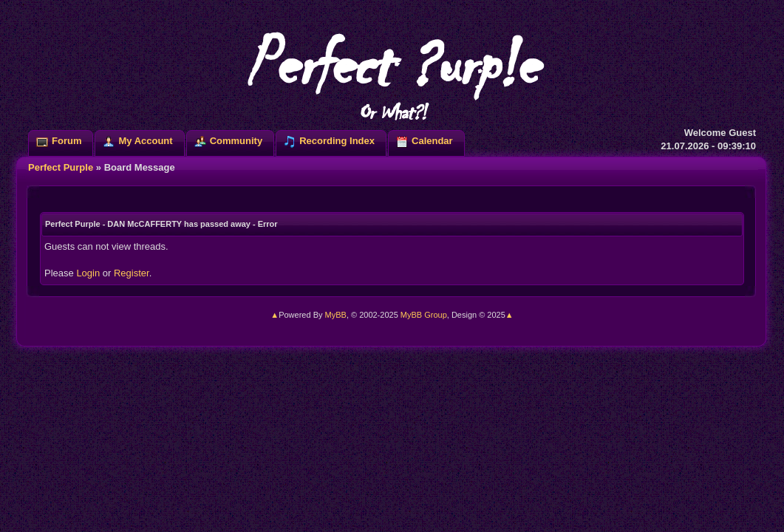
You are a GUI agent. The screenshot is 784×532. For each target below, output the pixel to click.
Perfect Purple (61, 167)
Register (132, 273)
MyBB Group (424, 315)
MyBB (336, 315)
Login (88, 273)
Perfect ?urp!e (392, 74)
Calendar (432, 141)
